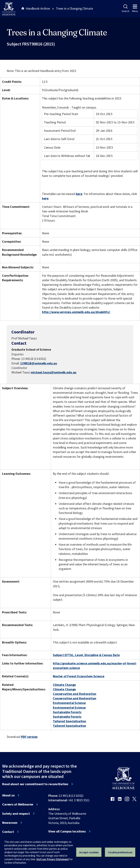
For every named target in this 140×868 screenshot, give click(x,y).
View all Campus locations (67, 831)
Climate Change (64, 685)
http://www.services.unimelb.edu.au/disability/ (76, 312)
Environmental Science (69, 703)
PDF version (29, 737)
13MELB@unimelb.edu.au (39, 363)
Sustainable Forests (67, 712)
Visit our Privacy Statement (53, 859)
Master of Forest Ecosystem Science (79, 676)
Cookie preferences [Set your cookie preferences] (120, 852)
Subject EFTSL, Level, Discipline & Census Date (86, 655)
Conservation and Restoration (74, 694)
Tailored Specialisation (69, 721)
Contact (8, 832)
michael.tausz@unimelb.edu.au (54, 372)
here (79, 194)
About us (8, 795)
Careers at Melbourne (18, 804)
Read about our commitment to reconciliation (35, 784)
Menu (135, 9)
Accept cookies (89, 852)
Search (125, 9)
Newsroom (10, 823)
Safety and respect (16, 814)
